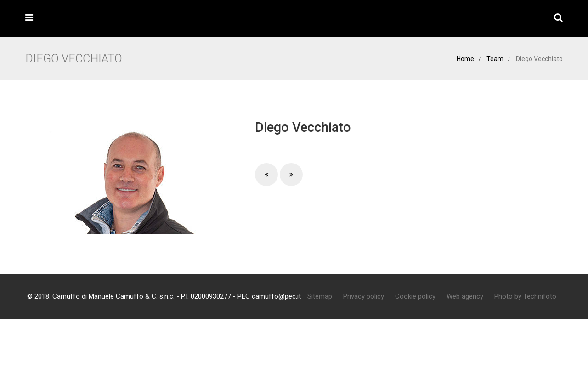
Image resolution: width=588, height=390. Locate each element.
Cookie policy (415, 296)
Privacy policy (364, 296)
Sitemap (320, 296)
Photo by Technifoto (525, 296)
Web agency (465, 296)
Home (465, 59)
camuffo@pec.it (276, 296)
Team (495, 59)
